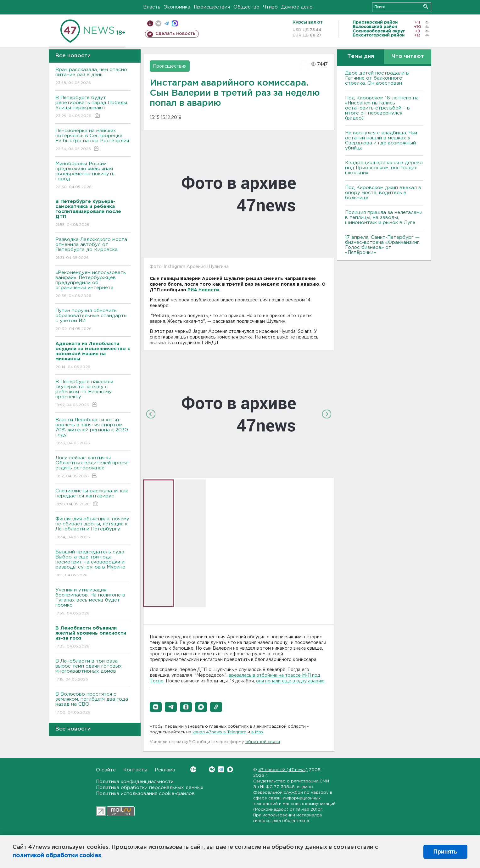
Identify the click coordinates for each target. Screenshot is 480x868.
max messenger (175, 23)
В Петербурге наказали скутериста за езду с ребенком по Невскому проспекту (93, 394)
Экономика (177, 7)
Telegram (221, 769)
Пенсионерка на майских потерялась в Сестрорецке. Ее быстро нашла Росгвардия (93, 140)
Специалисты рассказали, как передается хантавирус (93, 498)
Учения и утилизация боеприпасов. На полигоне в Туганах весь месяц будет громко (93, 602)
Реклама (165, 770)
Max (230, 769)
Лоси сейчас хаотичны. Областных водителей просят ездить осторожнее (93, 467)
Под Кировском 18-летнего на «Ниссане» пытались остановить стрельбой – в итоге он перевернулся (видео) (382, 108)
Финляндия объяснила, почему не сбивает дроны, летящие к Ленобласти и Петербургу (93, 528)
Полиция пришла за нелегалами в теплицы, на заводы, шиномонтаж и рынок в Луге (384, 218)
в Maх (257, 732)
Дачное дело (297, 7)
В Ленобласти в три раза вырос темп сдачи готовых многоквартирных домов (93, 671)
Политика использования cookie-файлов (145, 794)
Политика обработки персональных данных (150, 788)
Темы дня (361, 56)
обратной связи (263, 742)
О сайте (106, 770)
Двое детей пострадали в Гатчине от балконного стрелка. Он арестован (377, 78)
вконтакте (158, 23)
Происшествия (212, 7)
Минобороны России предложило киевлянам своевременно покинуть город (93, 176)
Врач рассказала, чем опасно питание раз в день (93, 77)
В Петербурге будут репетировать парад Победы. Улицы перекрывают (93, 107)
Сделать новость (175, 34)
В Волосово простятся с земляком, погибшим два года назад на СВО (93, 704)
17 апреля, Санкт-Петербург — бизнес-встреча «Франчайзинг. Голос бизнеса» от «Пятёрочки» (383, 245)
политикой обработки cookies (57, 856)
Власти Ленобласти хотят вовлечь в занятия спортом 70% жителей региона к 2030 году (93, 432)
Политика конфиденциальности (135, 782)
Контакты (135, 770)
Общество (246, 7)
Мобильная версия (150, 23)
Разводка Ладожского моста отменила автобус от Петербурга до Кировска (93, 249)
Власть (152, 7)
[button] (156, 707)
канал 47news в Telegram (219, 732)
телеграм (167, 23)
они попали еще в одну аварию (290, 681)
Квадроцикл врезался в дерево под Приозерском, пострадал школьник (384, 168)
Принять (445, 852)
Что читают (408, 56)
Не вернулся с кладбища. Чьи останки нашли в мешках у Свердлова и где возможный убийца (381, 140)
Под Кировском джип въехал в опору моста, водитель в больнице (383, 193)
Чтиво (270, 7)
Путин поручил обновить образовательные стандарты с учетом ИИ (93, 320)
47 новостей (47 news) (283, 770)
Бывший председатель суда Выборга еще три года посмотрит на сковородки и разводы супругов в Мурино (93, 564)
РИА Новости (203, 290)
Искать (426, 6)
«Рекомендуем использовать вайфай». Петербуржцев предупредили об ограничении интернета (93, 285)
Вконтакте (193, 769)
